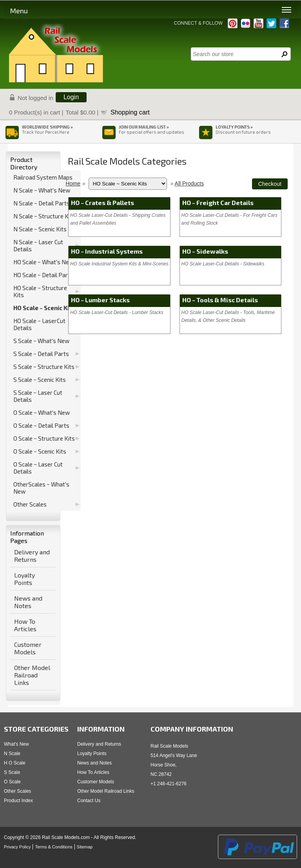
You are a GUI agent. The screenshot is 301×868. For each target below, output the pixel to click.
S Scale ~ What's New (41, 341)
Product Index (18, 801)
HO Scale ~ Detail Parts (43, 275)
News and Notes (28, 602)
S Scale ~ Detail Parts (41, 354)
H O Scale (15, 763)
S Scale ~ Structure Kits (44, 367)
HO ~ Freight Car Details (218, 202)
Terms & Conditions (53, 847)
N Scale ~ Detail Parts (42, 203)
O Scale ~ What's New (42, 412)
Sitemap (85, 847)
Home (73, 183)
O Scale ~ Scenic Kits (40, 451)
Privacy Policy (17, 847)
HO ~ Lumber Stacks (100, 300)
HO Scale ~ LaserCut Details (39, 324)
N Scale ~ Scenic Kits (40, 229)
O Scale (12, 782)
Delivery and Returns (32, 556)
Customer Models (28, 648)
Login (71, 97)
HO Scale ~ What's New (44, 262)
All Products (189, 183)
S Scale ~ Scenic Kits (40, 380)
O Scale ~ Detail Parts (41, 425)
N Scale (12, 754)
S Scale (12, 772)
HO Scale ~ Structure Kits (40, 291)
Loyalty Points (24, 579)
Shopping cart (130, 112)
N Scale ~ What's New (42, 190)
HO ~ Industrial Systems (107, 251)
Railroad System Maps (43, 177)
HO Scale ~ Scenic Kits (44, 308)
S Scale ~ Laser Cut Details (38, 396)
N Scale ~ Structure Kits (44, 216)
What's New (16, 744)
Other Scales (30, 504)
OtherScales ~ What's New (41, 488)
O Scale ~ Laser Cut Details (38, 468)
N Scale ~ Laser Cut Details (38, 245)
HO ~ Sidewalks (205, 251)
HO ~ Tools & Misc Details (220, 300)
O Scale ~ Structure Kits (44, 438)
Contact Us (89, 801)
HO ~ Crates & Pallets (102, 202)
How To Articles (25, 625)
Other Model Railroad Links (32, 675)
